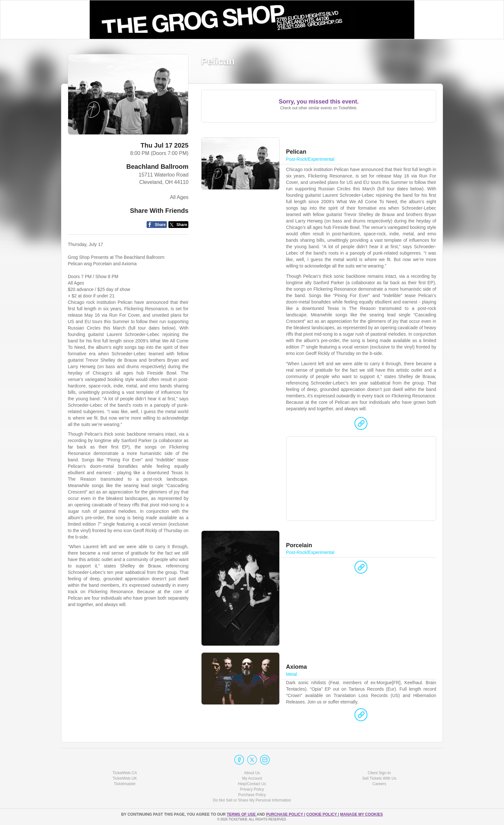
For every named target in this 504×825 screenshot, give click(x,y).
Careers (379, 784)
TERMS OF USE (242, 814)
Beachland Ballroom (157, 167)
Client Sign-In (379, 773)
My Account (252, 778)
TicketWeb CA (125, 773)
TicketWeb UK (125, 778)
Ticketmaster (125, 784)
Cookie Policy (322, 814)
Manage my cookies (361, 814)
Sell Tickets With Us (379, 778)
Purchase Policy (252, 795)
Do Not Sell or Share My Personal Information (252, 800)
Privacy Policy (252, 789)
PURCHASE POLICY (285, 814)
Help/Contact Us (252, 784)
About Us (252, 773)
